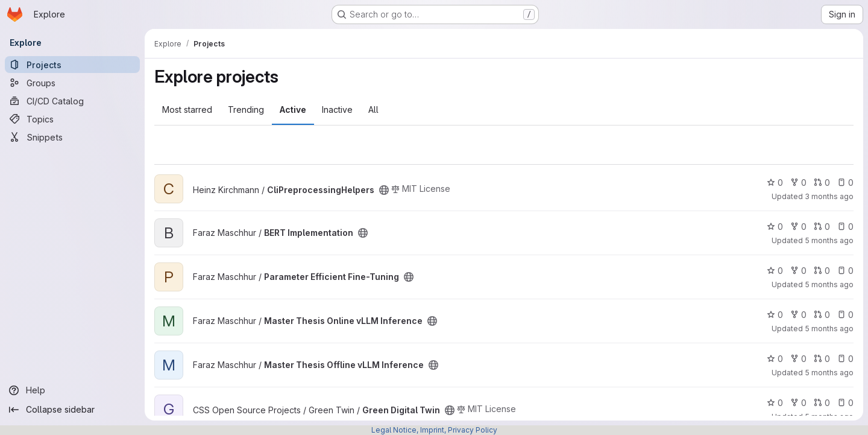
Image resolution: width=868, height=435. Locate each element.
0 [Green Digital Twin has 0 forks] (798, 403)
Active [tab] (293, 110)
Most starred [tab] (187, 110)
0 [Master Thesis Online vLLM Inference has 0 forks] (798, 315)
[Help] (72, 390)
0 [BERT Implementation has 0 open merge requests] (822, 227)
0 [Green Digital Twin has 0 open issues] (845, 403)
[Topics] (72, 119)
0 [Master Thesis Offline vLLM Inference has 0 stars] (775, 359)
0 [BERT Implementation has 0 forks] (798, 227)
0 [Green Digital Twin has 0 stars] (775, 403)
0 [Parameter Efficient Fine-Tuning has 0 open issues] (845, 271)
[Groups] (72, 83)
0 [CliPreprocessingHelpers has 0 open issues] (845, 183)
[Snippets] (72, 137)
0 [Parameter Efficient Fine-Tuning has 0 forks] (798, 271)
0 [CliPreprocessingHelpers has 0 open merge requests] (822, 183)
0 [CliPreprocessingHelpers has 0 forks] (798, 183)
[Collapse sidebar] (72, 410)
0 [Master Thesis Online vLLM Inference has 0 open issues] (845, 315)
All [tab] (373, 110)
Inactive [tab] (337, 110)
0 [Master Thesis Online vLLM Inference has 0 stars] (775, 315)
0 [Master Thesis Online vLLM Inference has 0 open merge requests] (822, 315)
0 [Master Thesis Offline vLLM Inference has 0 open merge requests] (822, 359)
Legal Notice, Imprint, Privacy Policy (434, 430)
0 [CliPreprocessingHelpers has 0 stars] (775, 183)
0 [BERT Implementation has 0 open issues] (845, 227)
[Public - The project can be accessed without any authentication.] (384, 190)
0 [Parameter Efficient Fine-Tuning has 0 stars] (775, 271)
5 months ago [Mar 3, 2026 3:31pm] (829, 240)
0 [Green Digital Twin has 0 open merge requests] (822, 403)
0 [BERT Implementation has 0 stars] (775, 227)
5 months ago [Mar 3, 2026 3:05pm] (829, 329)
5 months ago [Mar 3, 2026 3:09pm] (829, 284)
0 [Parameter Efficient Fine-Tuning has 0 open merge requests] (822, 271)
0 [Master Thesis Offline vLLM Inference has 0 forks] (798, 359)
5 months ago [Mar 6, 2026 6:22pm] (829, 373)
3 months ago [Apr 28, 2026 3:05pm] (829, 196)
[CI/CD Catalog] (72, 101)
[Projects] (72, 65)
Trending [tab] (246, 110)
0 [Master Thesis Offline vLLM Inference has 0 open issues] (845, 359)
